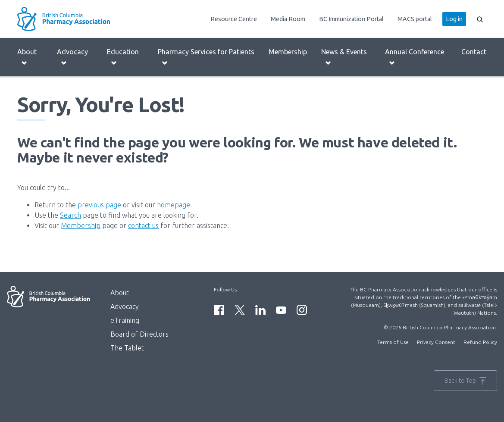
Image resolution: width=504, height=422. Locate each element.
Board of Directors (139, 334)
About (27, 57)
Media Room (288, 19)
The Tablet (127, 348)
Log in (454, 19)
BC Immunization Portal (351, 19)
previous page (99, 205)
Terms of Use (393, 342)
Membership (288, 52)
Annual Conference (415, 57)
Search (70, 215)
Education (123, 57)
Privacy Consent (436, 342)
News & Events (344, 57)
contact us (143, 225)
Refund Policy (480, 342)
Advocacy (72, 57)
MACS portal (415, 19)
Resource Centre (234, 19)
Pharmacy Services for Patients (206, 57)
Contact (474, 52)
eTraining (125, 320)
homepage (174, 205)
